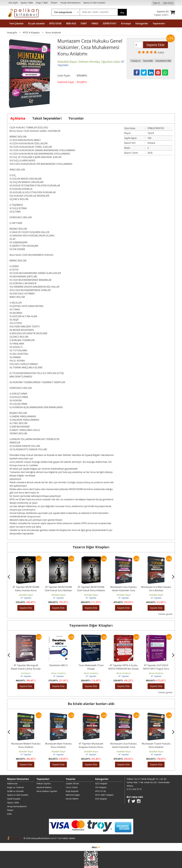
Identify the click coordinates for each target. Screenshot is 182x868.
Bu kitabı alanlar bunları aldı (91, 704)
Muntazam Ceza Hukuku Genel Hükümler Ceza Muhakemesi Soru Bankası (124, 590)
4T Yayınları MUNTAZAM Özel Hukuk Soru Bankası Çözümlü (59, 590)
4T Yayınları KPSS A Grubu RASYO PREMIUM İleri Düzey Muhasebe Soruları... (137, 669)
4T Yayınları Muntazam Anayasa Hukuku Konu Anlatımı (118, 747)
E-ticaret (87, 847)
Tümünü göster (165, 614)
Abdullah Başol (27, 595)
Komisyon (39, 673)
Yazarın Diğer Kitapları (91, 547)
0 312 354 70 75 (134, 789)
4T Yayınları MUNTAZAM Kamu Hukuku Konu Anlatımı (27, 590)
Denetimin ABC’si (72, 665)
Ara (122, 13)
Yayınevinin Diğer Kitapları (91, 625)
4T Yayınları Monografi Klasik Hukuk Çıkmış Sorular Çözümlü (39, 669)
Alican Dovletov (72, 673)
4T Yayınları (27, 598)
